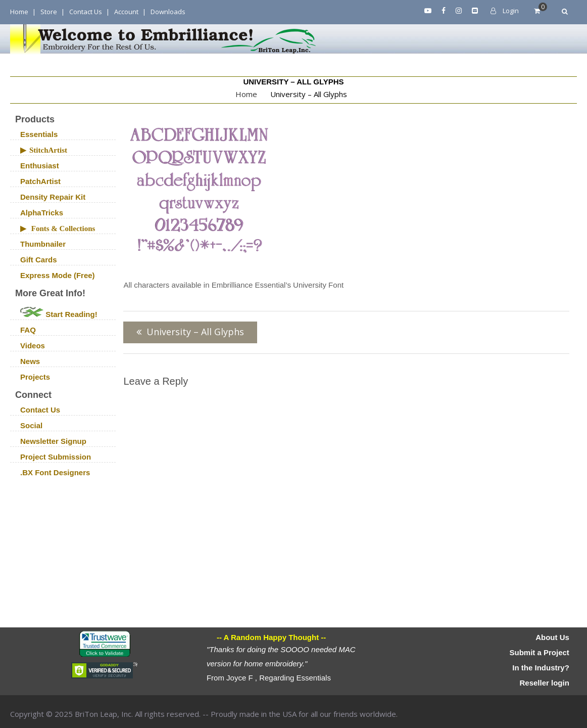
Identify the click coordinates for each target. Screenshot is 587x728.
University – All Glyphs (195, 332)
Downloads (168, 12)
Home (19, 12)
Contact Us (86, 12)
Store (49, 12)
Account (126, 12)
